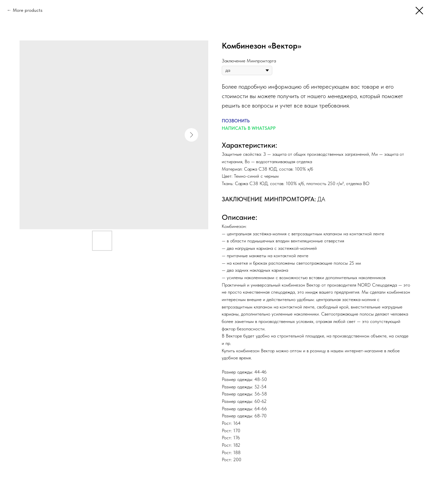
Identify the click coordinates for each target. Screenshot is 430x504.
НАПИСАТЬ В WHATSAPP (249, 128)
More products (28, 10)
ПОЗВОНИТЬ (236, 121)
